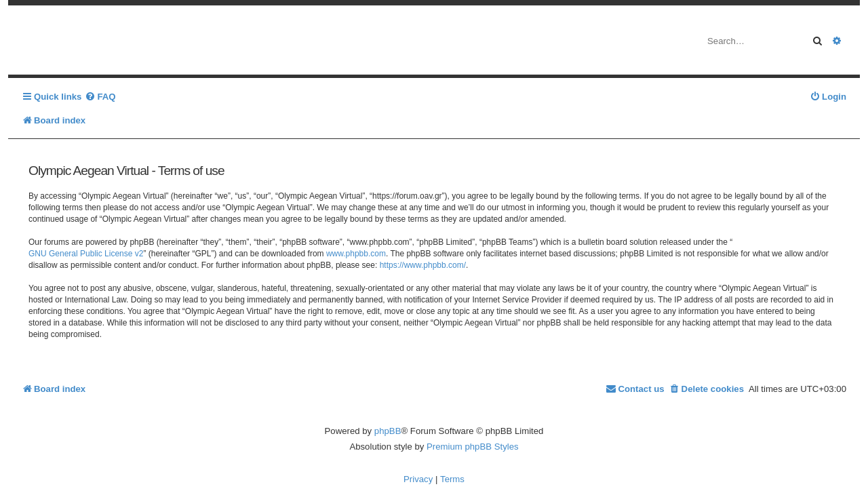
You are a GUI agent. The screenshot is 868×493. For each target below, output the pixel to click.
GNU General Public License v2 (86, 254)
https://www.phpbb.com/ (423, 265)
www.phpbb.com (356, 254)
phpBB (388, 431)
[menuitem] (100, 97)
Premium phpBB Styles (473, 447)
